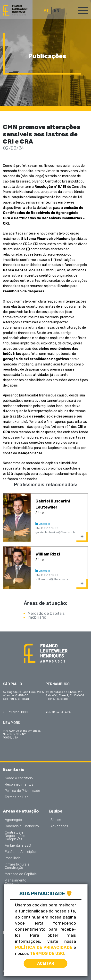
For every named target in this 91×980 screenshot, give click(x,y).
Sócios (56, 820)
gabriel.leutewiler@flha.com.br (55, 532)
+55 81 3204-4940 (59, 712)
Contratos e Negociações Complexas (15, 836)
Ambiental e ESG (18, 846)
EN (57, 11)
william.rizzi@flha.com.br (52, 579)
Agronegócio (15, 820)
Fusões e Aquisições (21, 852)
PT (46, 11)
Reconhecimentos (19, 785)
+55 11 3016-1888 (47, 528)
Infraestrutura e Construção (17, 866)
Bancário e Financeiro (22, 826)
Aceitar (46, 963)
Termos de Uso (17, 797)
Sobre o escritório (19, 778)
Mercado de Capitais (46, 613)
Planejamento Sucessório (16, 882)
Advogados (59, 826)
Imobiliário (37, 617)
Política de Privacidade (22, 791)
